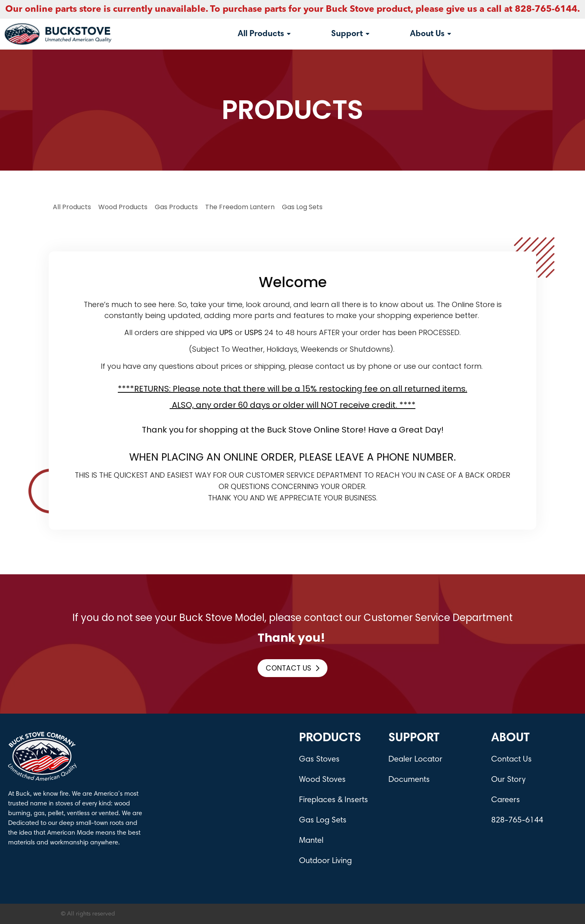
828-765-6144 (517, 820)
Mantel (311, 841)
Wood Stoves (322, 780)
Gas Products (176, 207)
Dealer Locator (415, 760)
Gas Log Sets (323, 820)
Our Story (508, 780)
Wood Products (123, 207)
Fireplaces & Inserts (334, 800)
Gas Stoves (319, 760)
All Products (72, 207)
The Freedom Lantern (240, 207)
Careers (506, 800)
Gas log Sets (302, 207)
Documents (409, 780)
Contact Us (511, 760)
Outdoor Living (325, 861)
